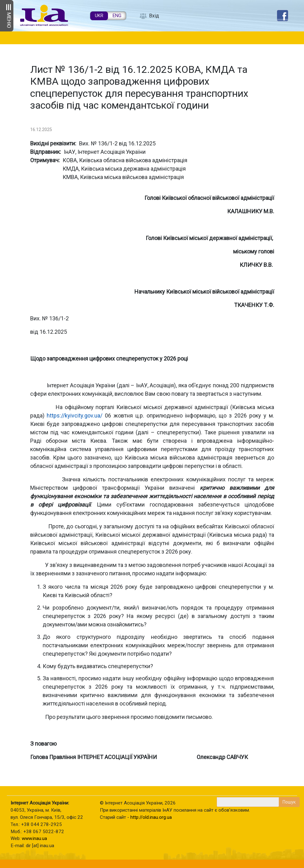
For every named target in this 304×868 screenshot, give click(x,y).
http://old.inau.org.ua (151, 817)
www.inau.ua (34, 838)
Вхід (154, 16)
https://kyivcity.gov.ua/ (75, 415)
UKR (99, 16)
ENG (117, 16)
